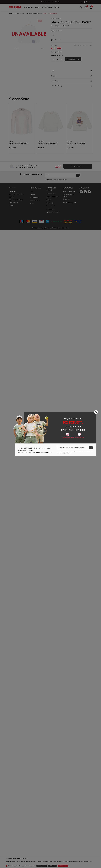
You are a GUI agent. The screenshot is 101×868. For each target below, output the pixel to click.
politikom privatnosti (65, 453)
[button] (96, 412)
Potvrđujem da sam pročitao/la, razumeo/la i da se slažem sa (76, 452)
